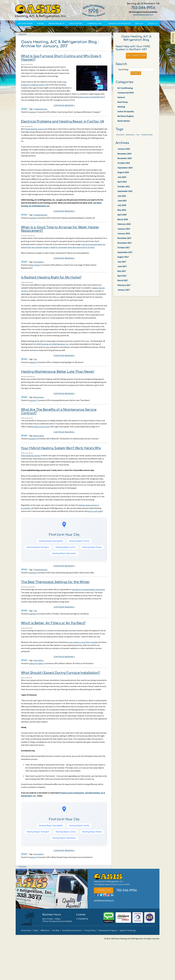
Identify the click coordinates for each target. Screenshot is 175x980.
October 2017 (124, 262)
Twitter (101, 895)
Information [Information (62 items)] (120, 140)
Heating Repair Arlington (38, 547)
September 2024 (126, 175)
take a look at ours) (42, 427)
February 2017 (125, 303)
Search (136, 74)
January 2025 (124, 155)
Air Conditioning (126, 90)
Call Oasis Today (136, 57)
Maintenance (39, 397)
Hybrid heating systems (31, 456)
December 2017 (125, 252)
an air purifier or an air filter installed (83, 642)
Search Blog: (123, 71)
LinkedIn (112, 895)
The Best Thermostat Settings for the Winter (55, 582)
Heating (32, 112)
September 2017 (126, 267)
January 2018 (124, 247)
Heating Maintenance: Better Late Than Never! (58, 372)
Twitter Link (24, 109)
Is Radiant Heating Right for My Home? (51, 277)
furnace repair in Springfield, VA (90, 97)
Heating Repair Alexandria (64, 553)
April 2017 (122, 292)
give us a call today (95, 511)
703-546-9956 (143, 8)
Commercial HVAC (126, 95)
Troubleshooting (40, 109)
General (32, 439)
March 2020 (123, 231)
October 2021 (124, 196)
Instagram (109, 895)
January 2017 (124, 308)
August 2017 (124, 272)
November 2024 (125, 165)
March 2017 (123, 297)
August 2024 (124, 180)
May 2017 (122, 287)
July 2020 (122, 216)
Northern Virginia (126, 121)
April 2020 (122, 226)
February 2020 (125, 236)
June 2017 (123, 282)
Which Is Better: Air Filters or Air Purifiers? (53, 623)
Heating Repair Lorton (66, 547)
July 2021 (122, 206)
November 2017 (125, 257)
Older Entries (23, 34)
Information (38, 262)
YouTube (105, 895)
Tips (35, 359)
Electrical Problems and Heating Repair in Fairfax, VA (63, 122)
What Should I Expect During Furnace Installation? (61, 673)
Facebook (97, 895)
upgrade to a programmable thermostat (88, 589)
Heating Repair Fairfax (79, 541)
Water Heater (35, 265)
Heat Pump (123, 105)
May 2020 (122, 221)
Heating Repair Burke (92, 547)
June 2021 (123, 211)
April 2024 (122, 191)
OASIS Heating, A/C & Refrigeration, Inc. (53, 344)
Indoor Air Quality (36, 663)
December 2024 (125, 160)
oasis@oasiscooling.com (143, 14)
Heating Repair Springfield (51, 541)
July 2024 (122, 185)
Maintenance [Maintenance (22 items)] (130, 140)
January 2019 (124, 241)
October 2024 (124, 170)
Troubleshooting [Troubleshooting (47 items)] (147, 140)
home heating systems (35, 129)
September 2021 (126, 201)
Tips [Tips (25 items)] (138, 140)
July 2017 (122, 277)
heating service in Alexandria (72, 793)
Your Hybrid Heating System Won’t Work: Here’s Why (61, 448)
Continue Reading (63, 105)
